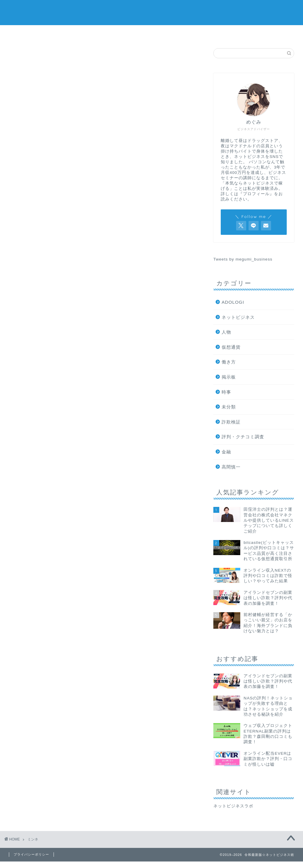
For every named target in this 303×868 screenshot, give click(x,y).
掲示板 (225, 33)
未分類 (229, 407)
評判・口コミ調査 (79, 33)
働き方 (229, 362)
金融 (226, 452)
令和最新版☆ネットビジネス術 (152, 12)
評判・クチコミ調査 (243, 437)
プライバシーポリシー (31, 854)
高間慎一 (231, 467)
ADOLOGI (233, 302)
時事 (226, 392)
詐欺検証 (30, 33)
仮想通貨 (176, 33)
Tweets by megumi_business (243, 259)
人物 (226, 332)
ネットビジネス (128, 33)
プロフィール (273, 33)
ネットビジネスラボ (233, 806)
